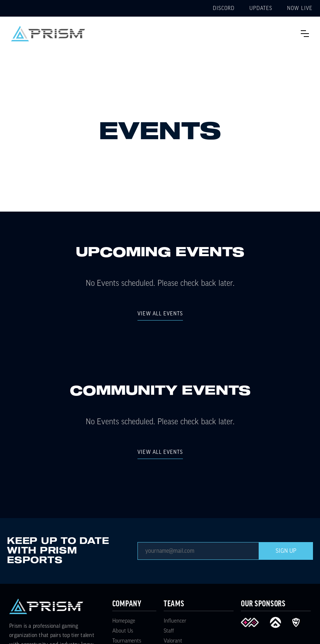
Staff (169, 631)
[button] (305, 34)
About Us (123, 631)
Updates (261, 8)
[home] (48, 34)
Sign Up (286, 551)
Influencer (175, 621)
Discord (224, 8)
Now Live (300, 8)
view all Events (160, 314)
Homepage (124, 621)
